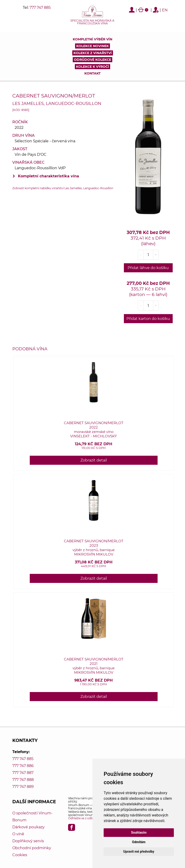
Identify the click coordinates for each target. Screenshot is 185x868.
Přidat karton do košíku (148, 319)
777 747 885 (40, 8)
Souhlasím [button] (139, 832)
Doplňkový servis (28, 841)
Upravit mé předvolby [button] (139, 852)
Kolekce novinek (92, 46)
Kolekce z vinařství (93, 53)
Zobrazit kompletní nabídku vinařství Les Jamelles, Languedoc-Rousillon (63, 188)
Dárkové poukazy (28, 827)
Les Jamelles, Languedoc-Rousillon (57, 103)
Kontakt (92, 73)
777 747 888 (23, 780)
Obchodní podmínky (32, 848)
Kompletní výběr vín (92, 39)
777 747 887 (23, 773)
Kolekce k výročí (92, 67)
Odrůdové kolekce (92, 60)
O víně (18, 834)
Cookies (20, 855)
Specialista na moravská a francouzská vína (92, 22)
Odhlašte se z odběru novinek (89, 818)
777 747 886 (23, 766)
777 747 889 (23, 787)
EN (165, 10)
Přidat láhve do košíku (148, 268)
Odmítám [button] (139, 842)
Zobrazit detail (94, 460)
